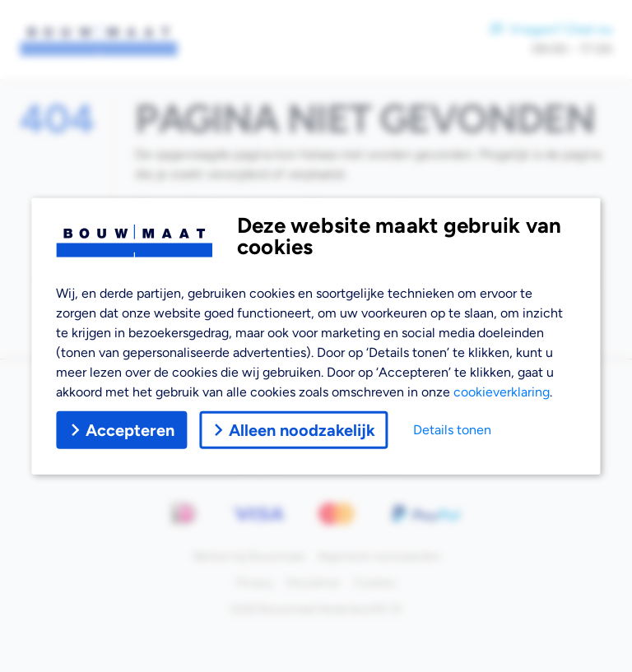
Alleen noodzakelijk (293, 430)
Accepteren (121, 430)
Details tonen (452, 430)
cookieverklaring (502, 392)
